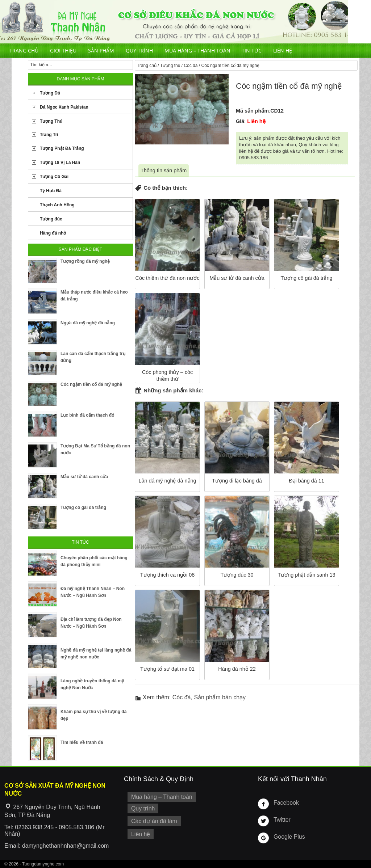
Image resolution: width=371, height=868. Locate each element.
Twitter (281, 819)
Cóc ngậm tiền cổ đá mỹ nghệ (91, 384)
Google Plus (288, 837)
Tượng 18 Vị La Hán (60, 163)
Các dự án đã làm (152, 819)
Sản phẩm (101, 50)
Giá (240, 121)
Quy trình (139, 50)
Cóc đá (191, 66)
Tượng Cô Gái (54, 177)
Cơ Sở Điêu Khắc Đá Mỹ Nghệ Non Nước (174, 22)
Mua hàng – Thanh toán (197, 50)
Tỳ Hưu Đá (51, 191)
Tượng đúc (51, 219)
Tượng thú (170, 66)
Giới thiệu (63, 50)
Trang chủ (24, 50)
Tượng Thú (51, 121)
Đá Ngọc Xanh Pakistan (64, 107)
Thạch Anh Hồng (57, 205)
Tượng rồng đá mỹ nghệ (85, 261)
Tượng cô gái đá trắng (83, 507)
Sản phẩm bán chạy (220, 697)
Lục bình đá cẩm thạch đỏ (87, 415)
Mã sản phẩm (252, 111)
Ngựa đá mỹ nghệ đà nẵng (88, 323)
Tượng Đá (50, 93)
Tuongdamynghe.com (43, 864)
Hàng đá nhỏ (53, 233)
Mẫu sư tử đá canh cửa (84, 477)
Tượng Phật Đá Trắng (62, 148)
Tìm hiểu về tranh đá (82, 742)
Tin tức (252, 50)
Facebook (285, 802)
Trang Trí (49, 135)
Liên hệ (283, 50)
